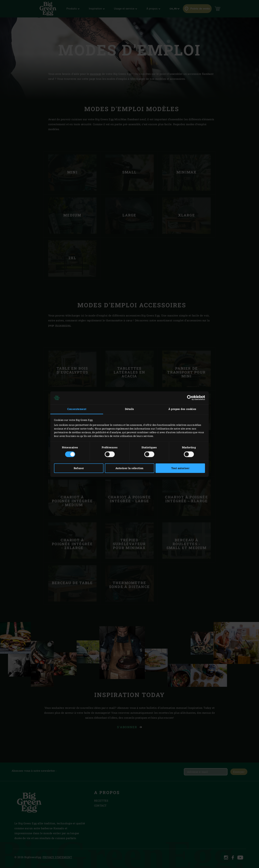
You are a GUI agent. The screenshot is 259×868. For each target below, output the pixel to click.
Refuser (79, 468)
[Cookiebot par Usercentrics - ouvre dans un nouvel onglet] (190, 398)
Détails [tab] (129, 409)
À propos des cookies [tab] (182, 409)
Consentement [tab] (77, 409)
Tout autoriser (180, 468)
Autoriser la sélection (129, 468)
